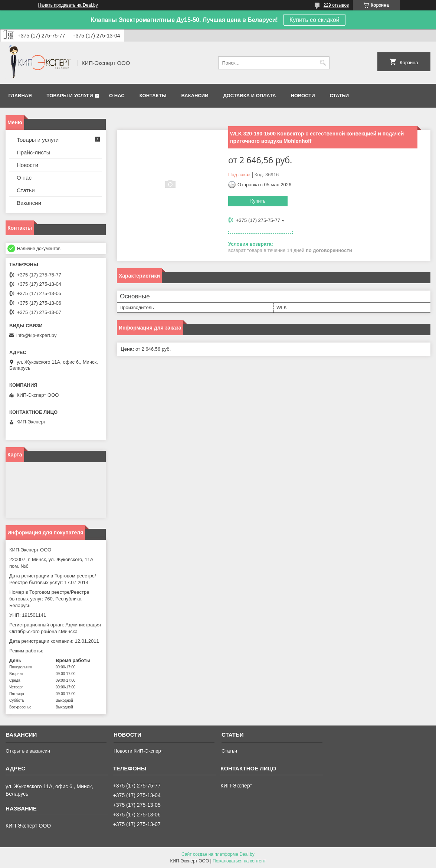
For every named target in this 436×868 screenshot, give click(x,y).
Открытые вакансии (28, 751)
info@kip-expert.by (37, 335)
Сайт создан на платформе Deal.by (218, 854)
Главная (20, 96)
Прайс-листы (34, 152)
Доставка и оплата (249, 96)
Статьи (340, 96)
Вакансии (195, 96)
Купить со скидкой (314, 20)
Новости (303, 96)
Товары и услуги (70, 96)
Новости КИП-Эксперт (138, 751)
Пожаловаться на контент (239, 861)
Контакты (153, 96)
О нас (117, 96)
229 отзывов (336, 5)
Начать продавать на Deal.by (68, 5)
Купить (258, 201)
